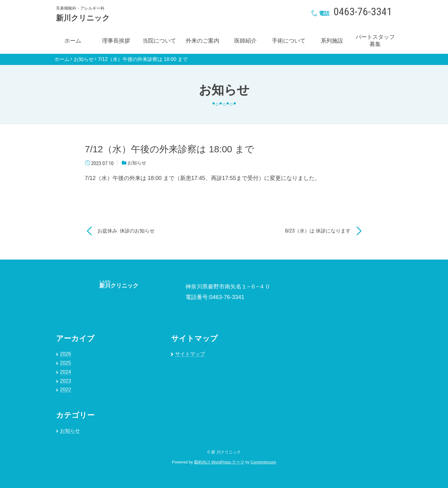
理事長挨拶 (116, 41)
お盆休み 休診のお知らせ (126, 231)
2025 (66, 363)
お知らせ (84, 59)
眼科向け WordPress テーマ (219, 462)
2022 (66, 390)
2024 (66, 372)
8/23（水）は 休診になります (318, 231)
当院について (159, 41)
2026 (66, 354)
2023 (66, 381)
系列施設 (332, 41)
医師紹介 (245, 41)
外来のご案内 (203, 41)
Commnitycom (264, 462)
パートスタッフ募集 (375, 41)
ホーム (73, 41)
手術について (289, 41)
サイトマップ (190, 354)
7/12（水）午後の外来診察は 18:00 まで (143, 59)
